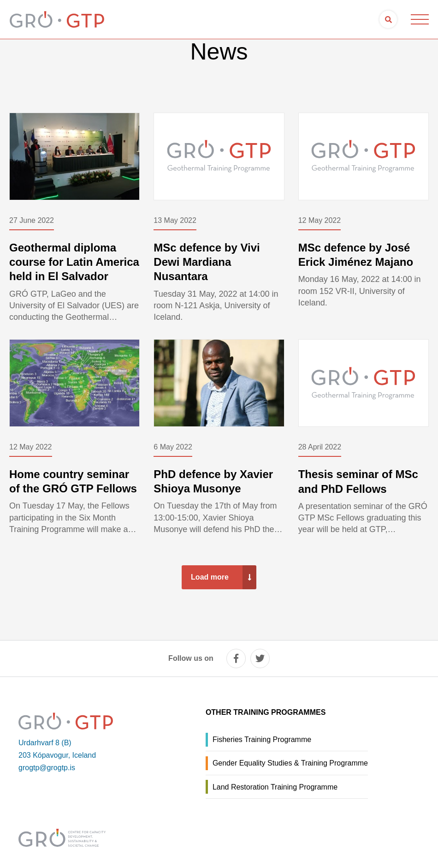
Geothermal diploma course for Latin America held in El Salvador (74, 262)
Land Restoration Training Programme (275, 787)
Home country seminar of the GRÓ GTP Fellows (73, 481)
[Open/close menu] (420, 19)
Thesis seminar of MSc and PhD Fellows (358, 481)
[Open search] (388, 19)
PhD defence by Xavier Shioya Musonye (213, 481)
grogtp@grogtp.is (47, 768)
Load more (210, 577)
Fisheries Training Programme (262, 739)
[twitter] (260, 658)
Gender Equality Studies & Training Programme (290, 763)
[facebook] (236, 658)
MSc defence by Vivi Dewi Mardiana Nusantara (207, 262)
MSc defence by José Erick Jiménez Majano (356, 255)
